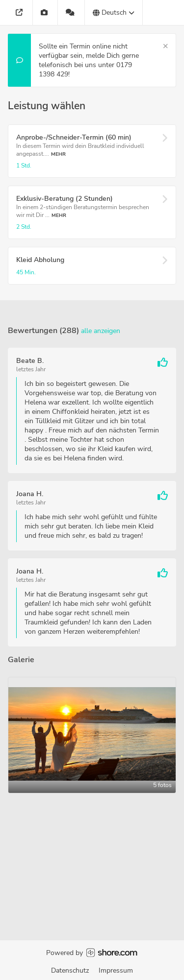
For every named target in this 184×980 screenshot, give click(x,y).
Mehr (58, 154)
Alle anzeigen (101, 331)
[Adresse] (20, 12)
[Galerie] (45, 12)
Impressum (116, 970)
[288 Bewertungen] (71, 12)
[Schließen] (166, 46)
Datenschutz (70, 970)
